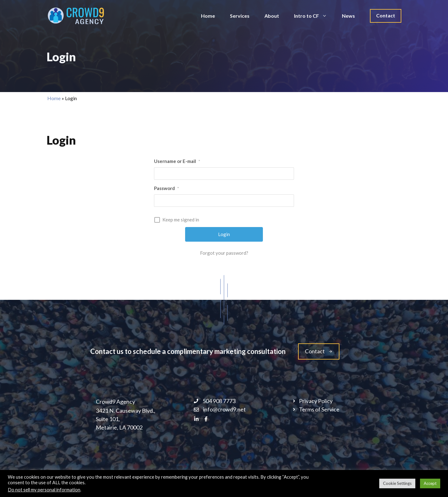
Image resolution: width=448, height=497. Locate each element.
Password (166, 188)
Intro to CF (314, 16)
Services (240, 16)
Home (208, 16)
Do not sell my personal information (44, 490)
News (348, 16)
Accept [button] (430, 483)
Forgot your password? (224, 253)
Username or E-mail (177, 161)
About (272, 16)
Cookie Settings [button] (397, 483)
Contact (386, 15)
